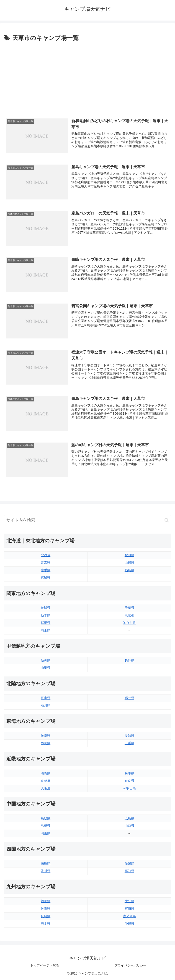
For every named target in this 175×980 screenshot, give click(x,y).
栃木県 (46, 615)
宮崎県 (129, 909)
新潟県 (46, 660)
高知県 (129, 871)
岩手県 (46, 570)
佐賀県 (46, 909)
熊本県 (46, 924)
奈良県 (129, 781)
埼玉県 (46, 630)
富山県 (46, 698)
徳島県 (46, 863)
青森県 (46, 563)
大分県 (129, 901)
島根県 (46, 826)
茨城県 (46, 608)
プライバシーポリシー (130, 965)
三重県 (129, 743)
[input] (87, 520)
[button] (167, 520)
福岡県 (46, 901)
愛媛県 (129, 863)
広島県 (129, 818)
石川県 (46, 705)
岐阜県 (46, 736)
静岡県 (46, 743)
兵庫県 (129, 773)
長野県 (129, 660)
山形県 (129, 563)
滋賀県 (46, 773)
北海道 (46, 555)
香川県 (46, 871)
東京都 (129, 615)
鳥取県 (46, 818)
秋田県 (129, 555)
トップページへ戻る (45, 965)
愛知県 (129, 736)
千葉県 (129, 608)
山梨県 (46, 668)
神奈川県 (129, 623)
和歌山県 (129, 788)
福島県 (129, 570)
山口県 (129, 826)
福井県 (129, 698)
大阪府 (46, 788)
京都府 (46, 781)
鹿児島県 (129, 916)
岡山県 (46, 833)
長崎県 (46, 916)
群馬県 (46, 623)
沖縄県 (129, 924)
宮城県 (46, 578)
